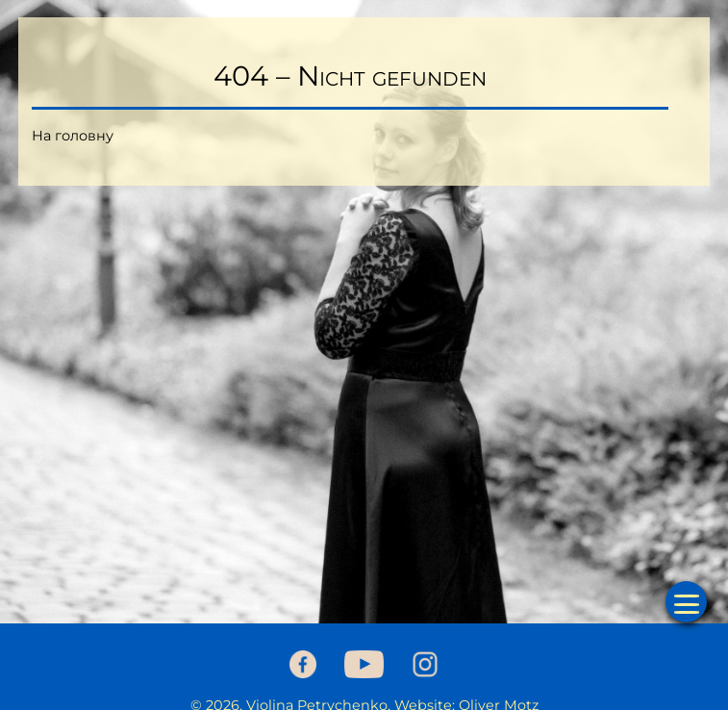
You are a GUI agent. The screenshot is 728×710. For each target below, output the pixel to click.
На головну (73, 136)
